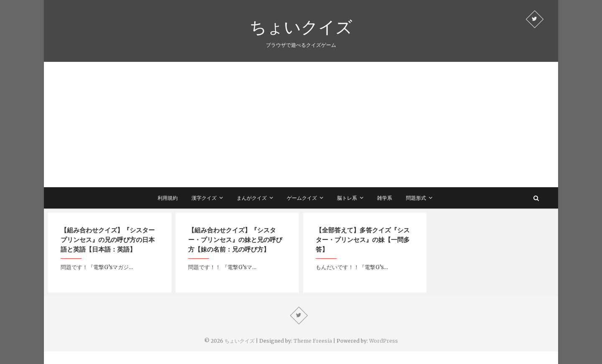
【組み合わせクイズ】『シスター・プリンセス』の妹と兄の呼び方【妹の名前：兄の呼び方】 (235, 239)
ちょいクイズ (301, 27)
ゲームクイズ (302, 198)
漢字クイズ (204, 198)
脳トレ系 (347, 198)
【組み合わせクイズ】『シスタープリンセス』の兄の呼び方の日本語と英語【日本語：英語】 (108, 239)
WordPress (384, 341)
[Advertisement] (301, 125)
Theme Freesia (313, 341)
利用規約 (168, 198)
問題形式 (416, 198)
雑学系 (385, 198)
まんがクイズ (252, 198)
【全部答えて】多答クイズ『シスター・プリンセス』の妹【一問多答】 (363, 239)
